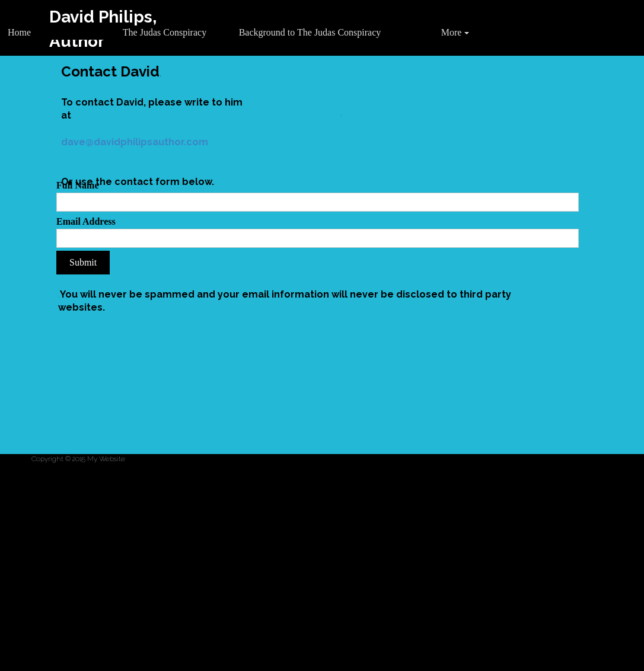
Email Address (86, 221)
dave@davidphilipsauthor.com (135, 142)
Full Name (78, 185)
